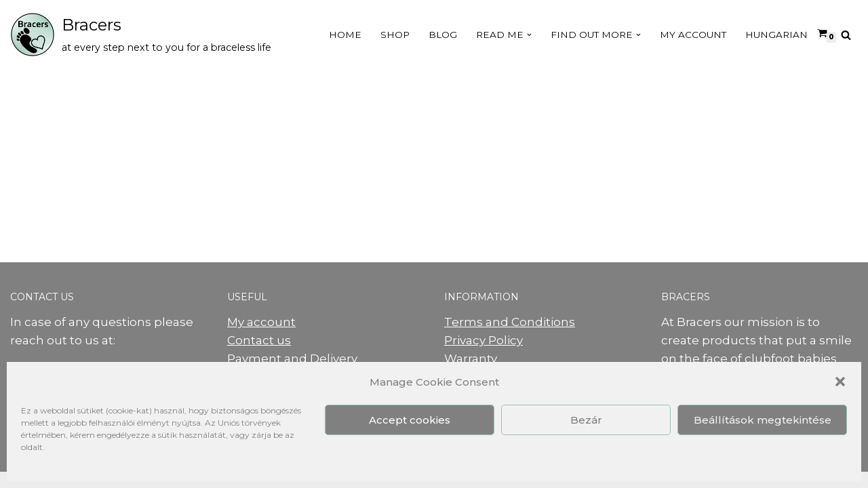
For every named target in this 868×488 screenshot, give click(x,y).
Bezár (586, 420)
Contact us (259, 340)
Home (345, 35)
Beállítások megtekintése (763, 420)
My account (261, 322)
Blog (443, 35)
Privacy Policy (484, 340)
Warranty (471, 359)
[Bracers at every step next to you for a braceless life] (141, 35)
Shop (395, 35)
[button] (840, 382)
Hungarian (776, 35)
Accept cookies (410, 420)
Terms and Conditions (510, 322)
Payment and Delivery (292, 359)
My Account (693, 35)
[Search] (846, 35)
